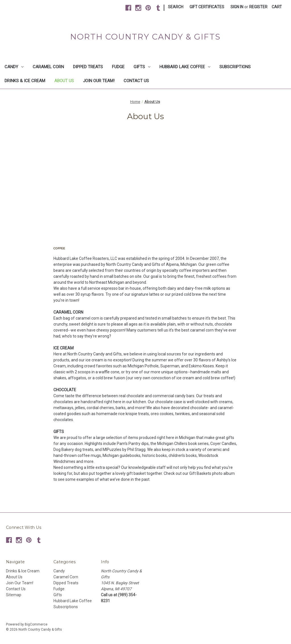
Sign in (237, 7)
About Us (64, 81)
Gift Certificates (207, 7)
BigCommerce (36, 624)
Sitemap (14, 595)
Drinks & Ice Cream (25, 81)
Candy (14, 67)
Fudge (118, 67)
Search (176, 7)
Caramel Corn (48, 67)
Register (258, 7)
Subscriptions (235, 67)
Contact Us (136, 81)
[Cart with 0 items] (277, 7)
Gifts (142, 67)
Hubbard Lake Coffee (185, 67)
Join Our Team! (99, 81)
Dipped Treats (88, 67)
